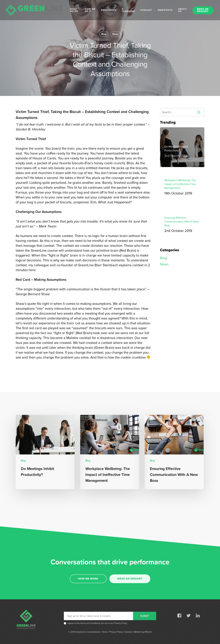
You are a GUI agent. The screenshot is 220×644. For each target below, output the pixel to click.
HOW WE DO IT (90, 10)
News (115, 34)
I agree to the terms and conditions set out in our (97, 623)
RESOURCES (109, 10)
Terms (105, 632)
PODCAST (146, 10)
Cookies (128, 632)
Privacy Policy (121, 623)
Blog (104, 34)
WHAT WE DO (74, 10)
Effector (148, 632)
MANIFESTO (165, 10)
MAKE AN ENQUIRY (203, 10)
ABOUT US (183, 10)
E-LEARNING (128, 10)
